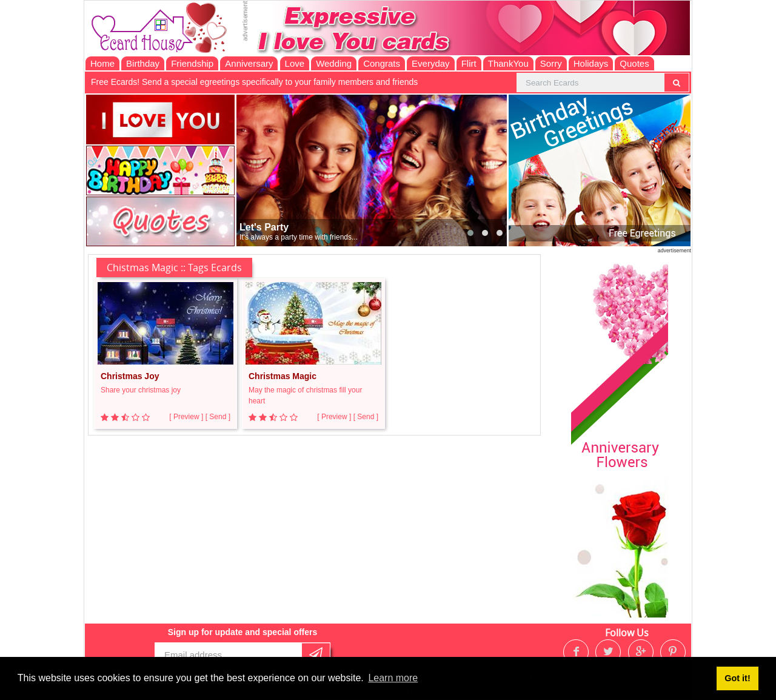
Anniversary (249, 63)
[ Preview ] (186, 417)
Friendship (192, 63)
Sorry (551, 63)
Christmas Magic (283, 376)
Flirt (469, 63)
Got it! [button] (737, 678)
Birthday (143, 63)
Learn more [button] (393, 678)
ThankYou (508, 63)
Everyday (431, 63)
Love (295, 63)
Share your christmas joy (141, 390)
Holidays (591, 63)
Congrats (382, 63)
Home (102, 63)
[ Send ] (218, 417)
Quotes (634, 63)
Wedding (334, 63)
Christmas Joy (130, 376)
